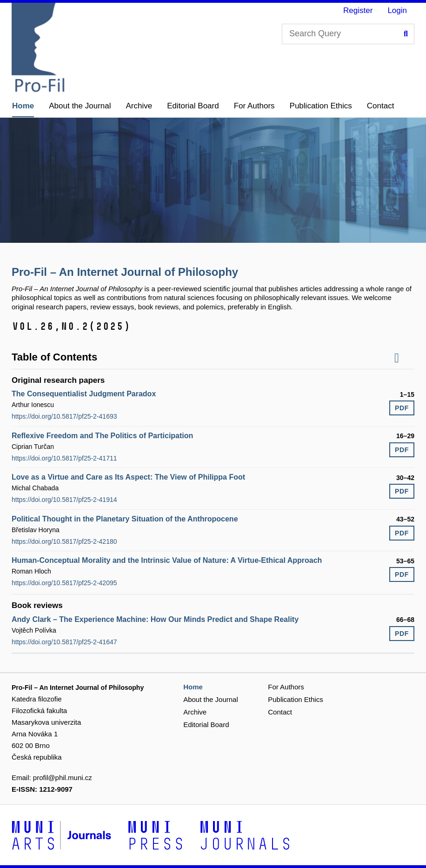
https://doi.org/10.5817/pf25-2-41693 (64, 416)
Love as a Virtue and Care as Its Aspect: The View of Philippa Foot (128, 477)
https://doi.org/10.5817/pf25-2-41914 (64, 500)
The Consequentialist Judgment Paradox (84, 394)
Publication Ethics (321, 106)
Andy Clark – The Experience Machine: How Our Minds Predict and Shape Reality (155, 619)
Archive (139, 106)
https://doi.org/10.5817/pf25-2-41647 (64, 642)
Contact (381, 106)
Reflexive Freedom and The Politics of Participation (102, 436)
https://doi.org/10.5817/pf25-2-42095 (64, 583)
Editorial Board (193, 106)
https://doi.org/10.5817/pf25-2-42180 (64, 541)
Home (23, 106)
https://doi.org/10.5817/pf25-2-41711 (64, 458)
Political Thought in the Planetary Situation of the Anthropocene (125, 519)
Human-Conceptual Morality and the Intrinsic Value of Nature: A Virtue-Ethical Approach (167, 560)
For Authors (254, 106)
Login (397, 10)
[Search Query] (348, 34)
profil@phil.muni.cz (63, 778)
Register (358, 10)
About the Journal (80, 106)
